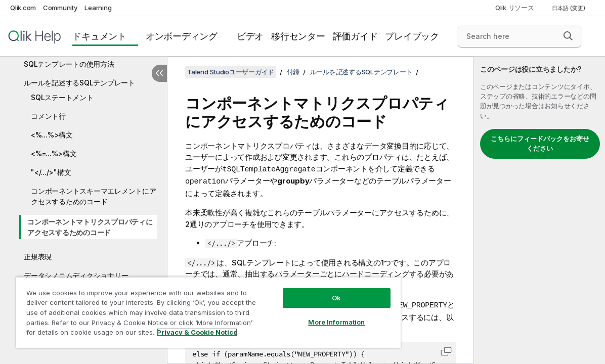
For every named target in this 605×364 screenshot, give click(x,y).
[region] (192, 308)
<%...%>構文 (52, 135)
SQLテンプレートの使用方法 (69, 64)
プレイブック (412, 36)
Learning (98, 8)
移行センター (298, 36)
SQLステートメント (62, 97)
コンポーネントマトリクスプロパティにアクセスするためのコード (90, 227)
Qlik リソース (515, 8)
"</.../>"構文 (51, 172)
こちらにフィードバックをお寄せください (540, 144)
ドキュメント (99, 36)
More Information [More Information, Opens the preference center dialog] (308, 314)
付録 (293, 72)
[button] (568, 36)
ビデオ (250, 36)
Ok (308, 290)
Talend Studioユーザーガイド (231, 72)
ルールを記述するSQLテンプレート (79, 83)
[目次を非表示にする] (159, 73)
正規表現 (38, 257)
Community (60, 8)
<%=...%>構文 (54, 153)
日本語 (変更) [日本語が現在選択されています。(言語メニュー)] (569, 8)
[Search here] (520, 36)
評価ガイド (355, 36)
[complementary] (539, 210)
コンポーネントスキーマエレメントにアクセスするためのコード (94, 196)
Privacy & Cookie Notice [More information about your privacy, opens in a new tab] (85, 334)
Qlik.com (23, 8)
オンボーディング (182, 36)
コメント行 (48, 116)
